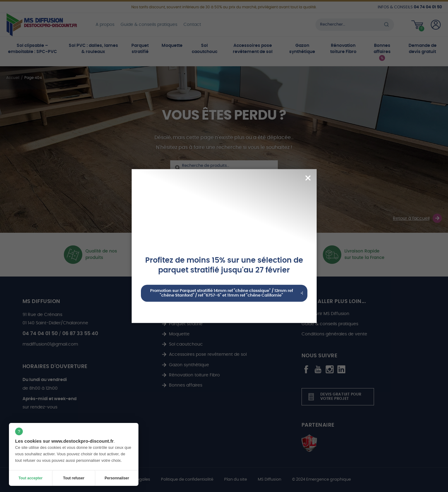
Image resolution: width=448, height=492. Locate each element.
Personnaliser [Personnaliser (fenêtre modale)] (117, 478)
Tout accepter (31, 478)
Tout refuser (74, 478)
